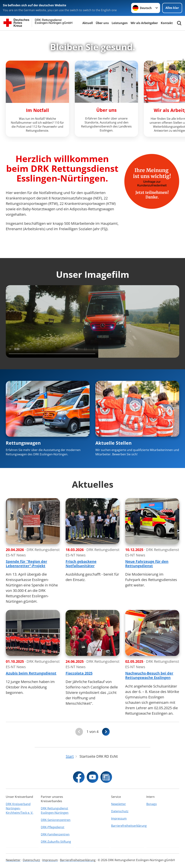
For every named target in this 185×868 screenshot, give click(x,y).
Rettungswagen (23, 443)
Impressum (119, 818)
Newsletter (119, 804)
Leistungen (120, 23)
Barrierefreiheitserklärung (128, 826)
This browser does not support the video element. (92, 321)
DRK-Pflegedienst (53, 827)
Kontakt (167, 23)
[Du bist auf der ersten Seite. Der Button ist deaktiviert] (79, 732)
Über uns (102, 23)
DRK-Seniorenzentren (56, 820)
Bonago (152, 804)
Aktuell (88, 23)
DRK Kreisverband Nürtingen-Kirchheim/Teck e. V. (20, 808)
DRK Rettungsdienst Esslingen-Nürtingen (55, 810)
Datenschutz (120, 811)
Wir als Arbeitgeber (144, 23)
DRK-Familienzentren (55, 834)
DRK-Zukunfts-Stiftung (56, 842)
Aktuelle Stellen (113, 443)
